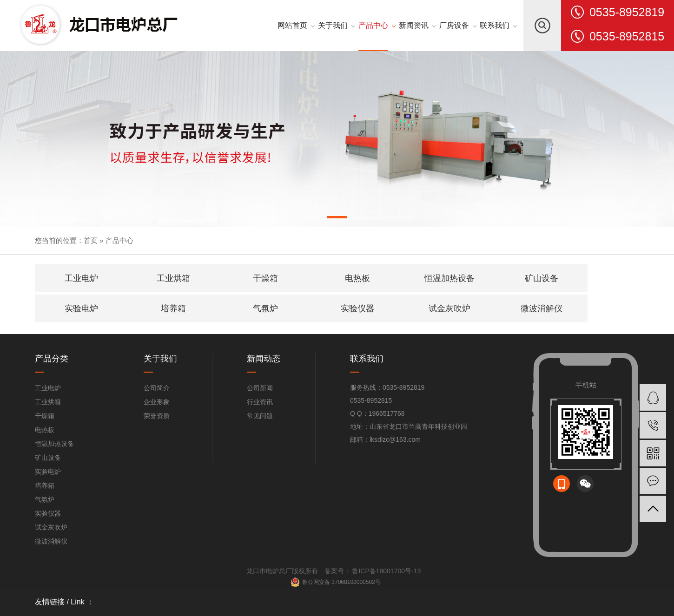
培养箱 (45, 485)
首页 (91, 240)
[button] (337, 219)
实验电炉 (48, 472)
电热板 (45, 430)
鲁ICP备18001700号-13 (386, 571)
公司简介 (157, 388)
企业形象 (157, 402)
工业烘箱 (48, 402)
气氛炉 (45, 499)
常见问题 (260, 416)
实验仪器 (48, 513)
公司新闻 (260, 388)
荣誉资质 (157, 416)
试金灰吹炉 (51, 527)
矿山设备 (48, 458)
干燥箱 (45, 416)
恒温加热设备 (54, 444)
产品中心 (119, 240)
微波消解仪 (51, 541)
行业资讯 (260, 402)
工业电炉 (48, 388)
